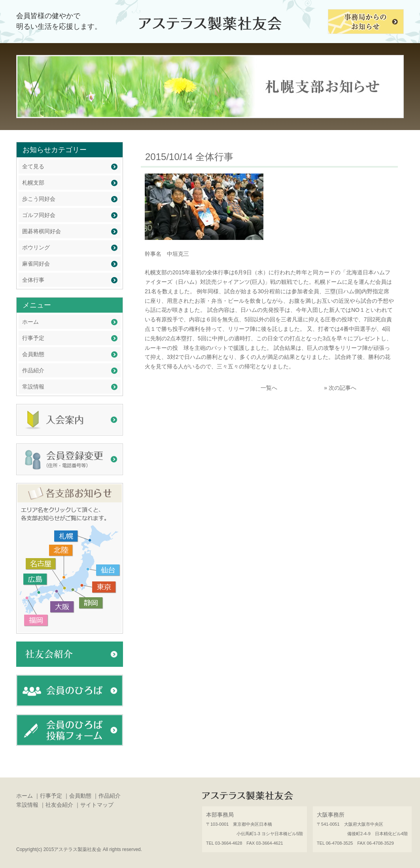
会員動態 (33, 354)
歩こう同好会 (39, 199)
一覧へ (269, 388)
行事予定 (33, 338)
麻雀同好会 (36, 264)
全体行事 (33, 280)
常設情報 (33, 387)
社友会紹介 (59, 805)
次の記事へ (342, 388)
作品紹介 (33, 370)
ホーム (30, 322)
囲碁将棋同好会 (42, 231)
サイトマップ (97, 805)
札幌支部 (33, 183)
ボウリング (36, 247)
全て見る (33, 166)
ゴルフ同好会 (39, 215)
